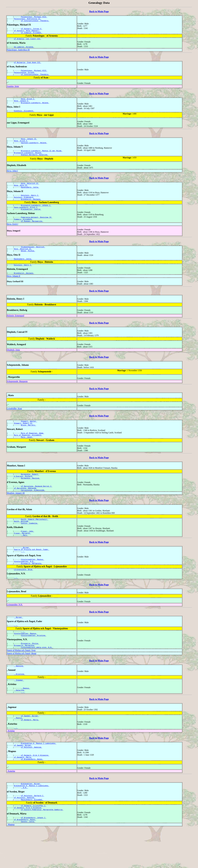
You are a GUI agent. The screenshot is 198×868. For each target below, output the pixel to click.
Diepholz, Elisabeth (24, 117)
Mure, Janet (27, 455)
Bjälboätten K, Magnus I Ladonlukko (39, 776)
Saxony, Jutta (28, 861)
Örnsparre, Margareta (32, 588)
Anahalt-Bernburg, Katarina (35, 163)
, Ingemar (19, 710)
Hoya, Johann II (29, 145)
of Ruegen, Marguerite (32, 234)
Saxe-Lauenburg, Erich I (26, 219)
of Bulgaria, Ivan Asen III (28, 66)
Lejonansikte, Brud (24, 595)
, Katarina (20, 721)
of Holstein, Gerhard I (33, 832)
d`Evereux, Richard (24, 495)
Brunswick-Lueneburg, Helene (35, 108)
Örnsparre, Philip (30, 671)
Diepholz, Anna (13, 365)
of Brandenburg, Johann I (34, 856)
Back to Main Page (99, 11)
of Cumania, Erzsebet (32, 35)
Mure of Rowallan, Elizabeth (28, 452)
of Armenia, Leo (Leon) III (28, 41)
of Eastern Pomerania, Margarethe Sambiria (42, 848)
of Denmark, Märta (30, 752)
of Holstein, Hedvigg (32, 781)
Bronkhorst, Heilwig (31, 210)
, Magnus (25, 718)
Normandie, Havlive (31, 497)
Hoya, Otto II (21, 195)
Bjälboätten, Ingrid (31, 221)
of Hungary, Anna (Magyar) (27, 32)
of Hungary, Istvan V (32, 30)
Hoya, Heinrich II (30, 192)
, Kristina (20, 703)
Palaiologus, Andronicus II (28, 19)
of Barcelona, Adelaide (26, 508)
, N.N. (25, 824)
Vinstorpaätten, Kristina (34, 663)
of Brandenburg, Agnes (32, 794)
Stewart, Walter (29, 437)
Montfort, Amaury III (16, 513)
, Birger (25, 570)
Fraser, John (28, 553)
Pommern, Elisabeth (24, 232)
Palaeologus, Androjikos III (18, 53)
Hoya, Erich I (28, 104)
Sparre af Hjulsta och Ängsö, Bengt (22, 682)
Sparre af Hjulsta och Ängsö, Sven (21, 679)
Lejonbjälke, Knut (14, 424)
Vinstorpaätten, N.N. (25, 586)
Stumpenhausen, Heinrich (33, 260)
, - (23, 575)
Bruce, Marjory (29, 442)
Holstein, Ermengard (24, 208)
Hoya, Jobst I (12, 179)
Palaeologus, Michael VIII (34, 17)
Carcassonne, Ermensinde (33, 510)
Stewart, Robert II (24, 439)
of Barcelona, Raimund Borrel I (37, 506)
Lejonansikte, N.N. (15, 630)
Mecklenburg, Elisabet (32, 837)
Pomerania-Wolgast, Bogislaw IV (37, 230)
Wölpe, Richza (28, 265)
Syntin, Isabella (30, 544)
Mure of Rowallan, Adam (33, 450)
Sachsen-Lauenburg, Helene (34, 150)
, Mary (25, 558)
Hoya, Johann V (22, 106)
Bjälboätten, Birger (31, 819)
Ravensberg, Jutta (30, 197)
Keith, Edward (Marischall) (35, 540)
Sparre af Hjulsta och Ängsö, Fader (32, 573)
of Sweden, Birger (30, 747)
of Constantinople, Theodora (35, 22)
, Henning (19, 695)
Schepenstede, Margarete (17, 397)
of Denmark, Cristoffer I (34, 843)
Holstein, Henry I (30, 205)
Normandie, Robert (30, 492)
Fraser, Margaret (23, 555)
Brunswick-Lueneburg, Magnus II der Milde (42, 158)
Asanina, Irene (13, 91)
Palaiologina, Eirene (25, 77)
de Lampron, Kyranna (24, 50)
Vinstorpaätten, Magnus (33, 583)
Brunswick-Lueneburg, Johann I (36, 217)
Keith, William (22, 542)
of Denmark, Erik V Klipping (35, 789)
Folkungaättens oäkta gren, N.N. (37, 676)
